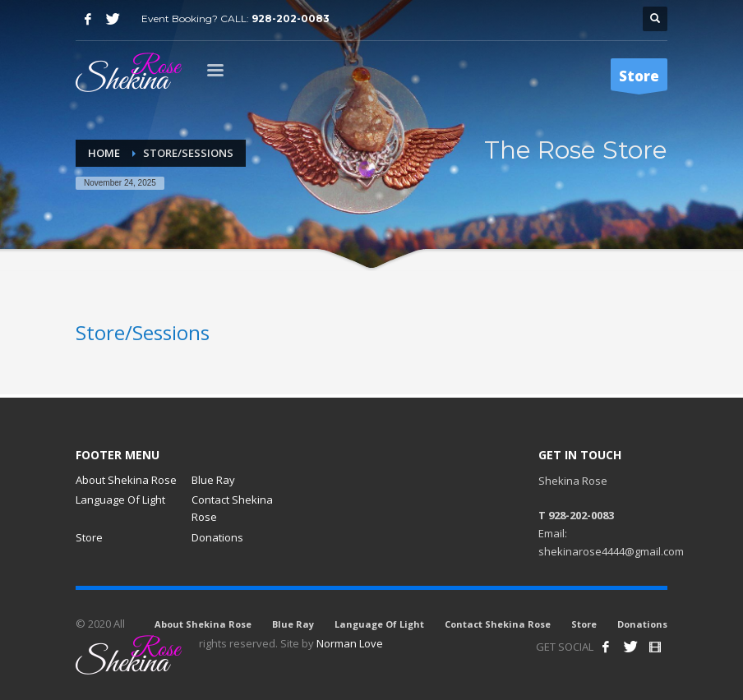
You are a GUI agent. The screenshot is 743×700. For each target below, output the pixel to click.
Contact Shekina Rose (232, 508)
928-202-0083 (291, 18)
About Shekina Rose (126, 480)
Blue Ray (213, 480)
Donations (217, 537)
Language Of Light (120, 500)
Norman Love (350, 643)
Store (89, 537)
